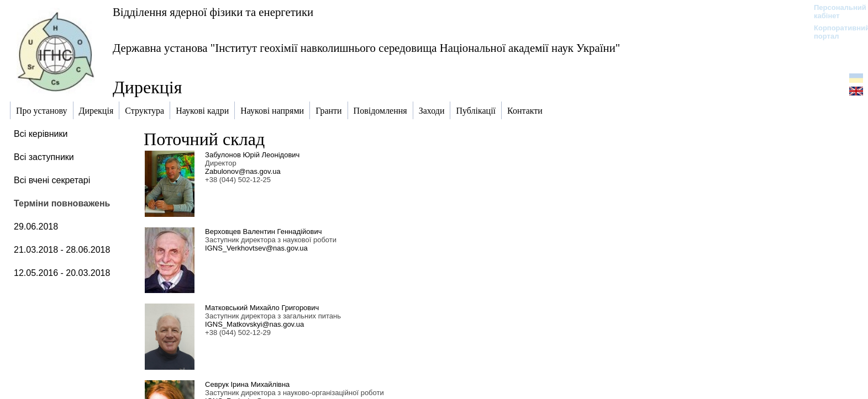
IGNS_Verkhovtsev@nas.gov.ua (256, 248)
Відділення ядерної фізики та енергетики (213, 12)
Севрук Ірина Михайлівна (247, 384)
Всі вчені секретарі (52, 180)
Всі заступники (44, 157)
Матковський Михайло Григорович (262, 308)
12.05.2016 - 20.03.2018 (62, 273)
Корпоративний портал (835, 32)
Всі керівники (41, 134)
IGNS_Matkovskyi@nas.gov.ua (254, 324)
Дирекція (147, 87)
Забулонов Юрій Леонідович (252, 155)
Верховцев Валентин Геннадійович (263, 232)
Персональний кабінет (835, 12)
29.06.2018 (36, 227)
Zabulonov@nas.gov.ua (243, 171)
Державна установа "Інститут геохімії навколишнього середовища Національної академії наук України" (366, 48)
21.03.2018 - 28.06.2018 (62, 250)
